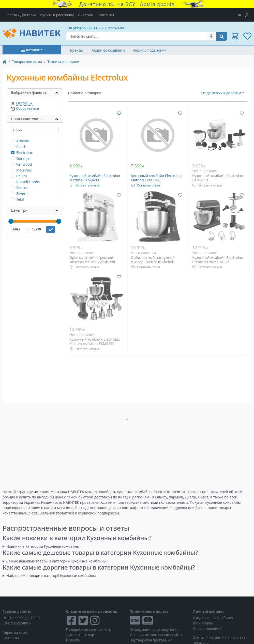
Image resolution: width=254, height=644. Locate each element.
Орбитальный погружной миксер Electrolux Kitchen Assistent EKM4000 (153, 262)
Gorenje (23, 158)
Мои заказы (203, 623)
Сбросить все (27, 108)
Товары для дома (27, 62)
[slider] (11, 221)
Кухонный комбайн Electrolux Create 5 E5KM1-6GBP (218, 260)
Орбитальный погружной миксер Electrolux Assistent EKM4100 (92, 262)
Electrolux (24, 103)
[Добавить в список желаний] (119, 113)
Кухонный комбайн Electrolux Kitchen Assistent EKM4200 (95, 342)
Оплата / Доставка (20, 15)
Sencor (22, 188)
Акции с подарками (150, 50)
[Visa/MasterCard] (159, 620)
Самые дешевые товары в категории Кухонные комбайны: (57, 561)
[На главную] (5, 62)
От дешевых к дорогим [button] (221, 93)
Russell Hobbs (28, 182)
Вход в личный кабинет (213, 618)
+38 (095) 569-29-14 (82, 28)
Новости (73, 640)
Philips (22, 176)
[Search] (136, 36)
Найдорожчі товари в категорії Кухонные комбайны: (52, 576)
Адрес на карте (16, 632)
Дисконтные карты (82, 635)
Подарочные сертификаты (89, 629)
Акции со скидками (108, 50)
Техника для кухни (63, 62)
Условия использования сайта (156, 635)
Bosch (21, 147)
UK (239, 15)
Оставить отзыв (87, 185)
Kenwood (24, 164)
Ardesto (23, 141)
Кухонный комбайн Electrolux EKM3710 (218, 178)
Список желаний (207, 628)
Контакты (106, 15)
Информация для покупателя (155, 629)
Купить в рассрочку (57, 15)
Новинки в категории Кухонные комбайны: (43, 546)
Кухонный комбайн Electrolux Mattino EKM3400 (95, 178)
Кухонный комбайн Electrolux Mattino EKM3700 (156, 178)
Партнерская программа (151, 640)
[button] (235, 36)
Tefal (20, 199)
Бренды (77, 50)
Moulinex (24, 170)
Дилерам (86, 15)
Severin (22, 193)
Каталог (30, 50)
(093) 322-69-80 (112, 28)
